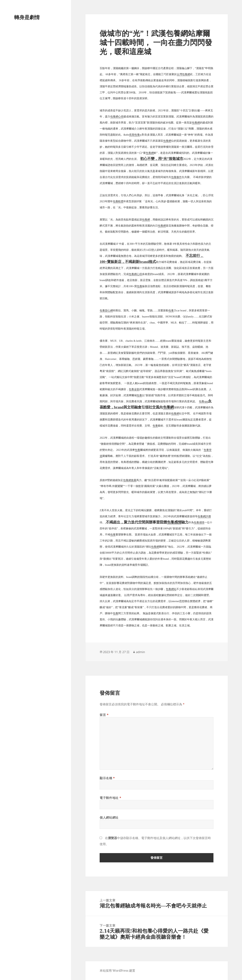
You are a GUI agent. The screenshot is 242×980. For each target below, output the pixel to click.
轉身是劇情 (27, 17)
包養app (203, 401)
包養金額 (134, 389)
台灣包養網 (183, 74)
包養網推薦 (130, 480)
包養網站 (171, 589)
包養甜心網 (106, 311)
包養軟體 (118, 201)
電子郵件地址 (110, 798)
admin (140, 652)
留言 (104, 715)
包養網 (196, 123)
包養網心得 (117, 117)
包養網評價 (204, 516)
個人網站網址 (109, 817)
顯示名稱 (107, 778)
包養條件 (176, 177)
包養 (140, 286)
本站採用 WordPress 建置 (117, 971)
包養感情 (174, 522)
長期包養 (134, 135)
